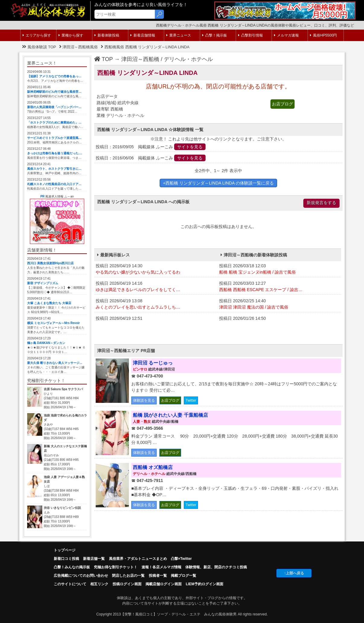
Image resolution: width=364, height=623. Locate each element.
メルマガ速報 (286, 35)
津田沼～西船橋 (140, 59)
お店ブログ (283, 104)
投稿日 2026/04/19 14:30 (156, 269)
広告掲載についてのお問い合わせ (81, 576)
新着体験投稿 (107, 35)
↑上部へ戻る (294, 573)
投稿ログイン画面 (127, 584)
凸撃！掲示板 (215, 35)
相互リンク (99, 584)
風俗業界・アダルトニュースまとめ (138, 559)
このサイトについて (70, 584)
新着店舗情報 (143, 35)
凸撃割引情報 (251, 35)
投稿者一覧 (158, 576)
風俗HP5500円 (323, 35)
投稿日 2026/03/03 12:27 (279, 287)
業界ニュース (179, 35)
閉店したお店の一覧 (128, 576)
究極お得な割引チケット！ (116, 567)
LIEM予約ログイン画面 (204, 584)
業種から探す (71, 35)
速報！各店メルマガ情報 (161, 567)
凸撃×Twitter (181, 559)
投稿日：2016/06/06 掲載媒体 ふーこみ (151, 158)
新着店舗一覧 (94, 559)
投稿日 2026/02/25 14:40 (279, 304)
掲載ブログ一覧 (184, 576)
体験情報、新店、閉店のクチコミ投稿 (216, 567)
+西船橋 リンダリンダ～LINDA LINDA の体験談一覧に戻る (218, 183)
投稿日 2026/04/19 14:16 (156, 287)
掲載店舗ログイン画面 (164, 584)
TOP (104, 59)
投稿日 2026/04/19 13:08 (156, 304)
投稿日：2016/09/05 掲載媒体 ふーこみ (151, 147)
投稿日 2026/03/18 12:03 (279, 269)
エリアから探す (37, 35)
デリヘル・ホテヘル (188, 59)
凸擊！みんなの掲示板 (72, 567)
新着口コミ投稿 (66, 559)
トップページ (65, 550)
